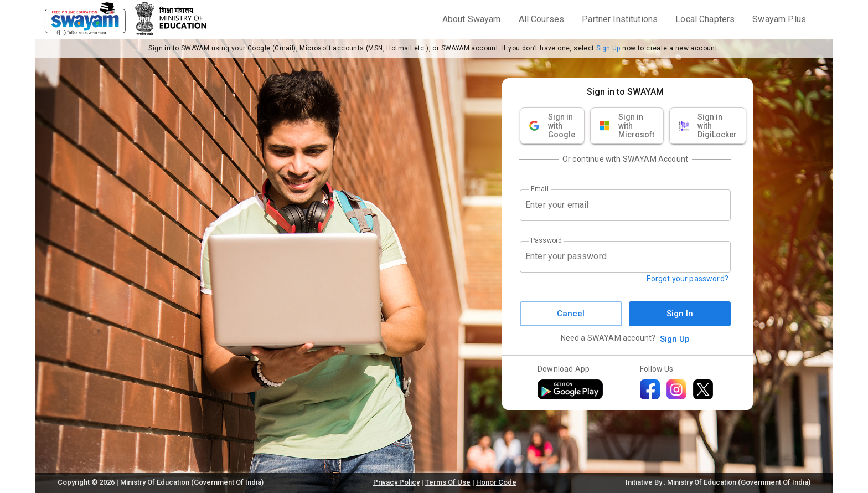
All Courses (542, 19)
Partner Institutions (620, 19)
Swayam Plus (779, 19)
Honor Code (496, 482)
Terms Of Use (448, 482)
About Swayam (472, 19)
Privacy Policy (396, 482)
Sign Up (608, 48)
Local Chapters (705, 19)
